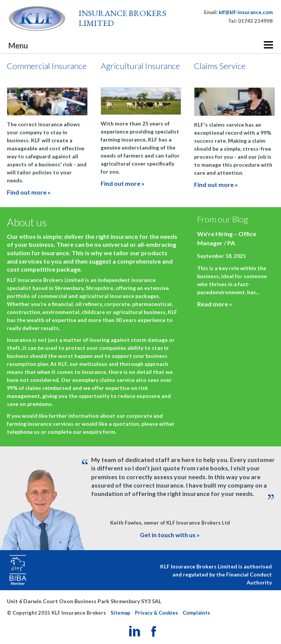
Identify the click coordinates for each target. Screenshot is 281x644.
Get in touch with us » (170, 535)
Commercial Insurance (47, 66)
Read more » (215, 304)
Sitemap (120, 613)
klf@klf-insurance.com (246, 12)
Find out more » (29, 192)
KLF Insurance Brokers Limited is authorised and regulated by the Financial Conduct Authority (216, 574)
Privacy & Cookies (157, 613)
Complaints (196, 613)
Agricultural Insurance (140, 66)
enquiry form (99, 432)
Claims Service (220, 66)
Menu (18, 45)
